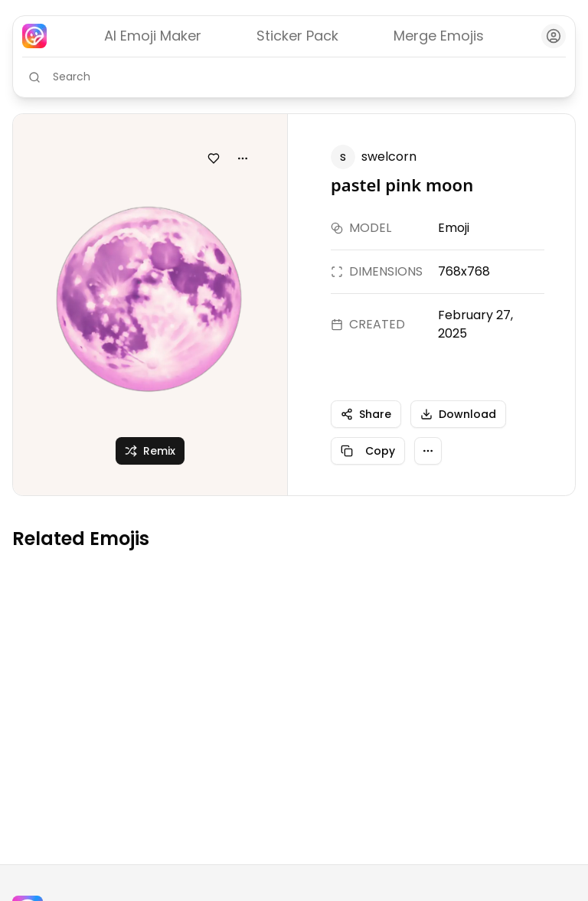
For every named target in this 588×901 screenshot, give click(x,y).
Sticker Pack (297, 36)
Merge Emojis (439, 36)
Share (366, 414)
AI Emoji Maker (153, 36)
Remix (150, 451)
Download (458, 414)
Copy (368, 451)
